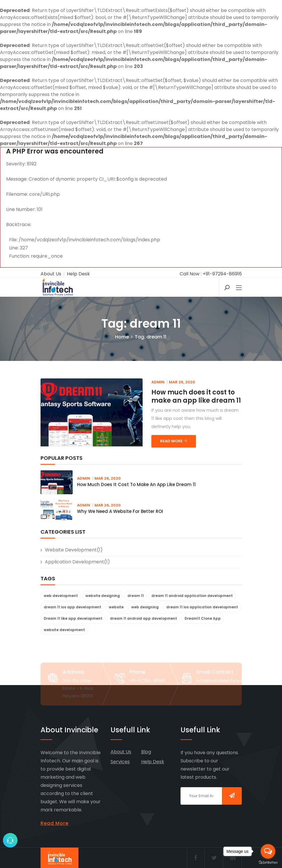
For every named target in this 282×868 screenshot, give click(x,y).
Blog (146, 752)
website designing (103, 596)
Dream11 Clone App (203, 618)
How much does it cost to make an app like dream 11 (196, 396)
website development (71, 550)
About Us (51, 274)
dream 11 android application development (192, 596)
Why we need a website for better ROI (120, 511)
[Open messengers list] (268, 851)
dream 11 (136, 596)
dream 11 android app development (143, 618)
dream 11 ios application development (202, 607)
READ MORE (174, 441)
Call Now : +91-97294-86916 (211, 274)
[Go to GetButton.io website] (268, 862)
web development (61, 596)
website (116, 607)
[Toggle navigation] (239, 288)
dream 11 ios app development (72, 607)
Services (120, 762)
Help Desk (78, 274)
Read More (55, 823)
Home (122, 337)
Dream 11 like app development (73, 618)
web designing (145, 607)
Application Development (75, 562)
